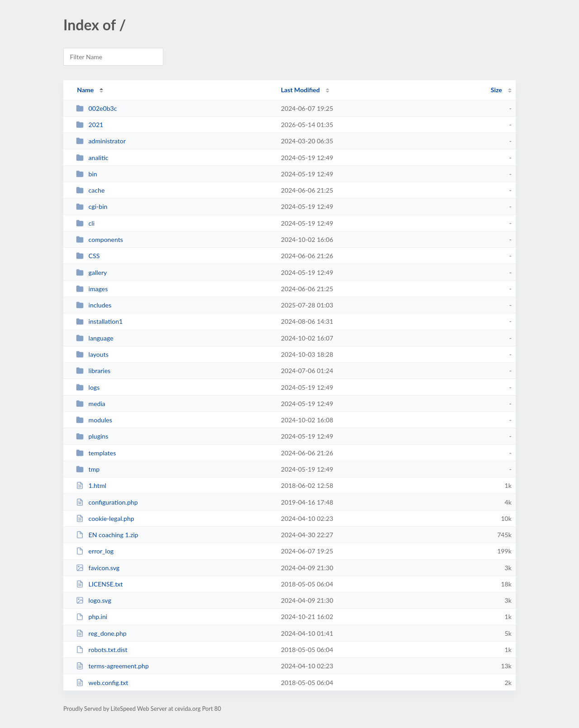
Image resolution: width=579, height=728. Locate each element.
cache (90, 190)
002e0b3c (96, 108)
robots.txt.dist (102, 650)
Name (85, 90)
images (92, 289)
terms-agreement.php (112, 666)
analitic (92, 158)
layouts (92, 354)
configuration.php (107, 502)
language (95, 338)
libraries (93, 371)
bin (87, 174)
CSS (88, 256)
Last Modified (300, 90)
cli (85, 223)
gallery (91, 272)
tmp (88, 469)
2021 (90, 125)
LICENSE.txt (99, 584)
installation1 (99, 321)
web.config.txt (102, 683)
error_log (95, 551)
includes (94, 305)
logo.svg (94, 600)
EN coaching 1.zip (107, 535)
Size (496, 90)
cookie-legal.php (105, 518)
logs (88, 387)
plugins (92, 436)
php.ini (92, 617)
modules (94, 420)
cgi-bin (92, 206)
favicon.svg (98, 568)
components (100, 239)
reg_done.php (101, 633)
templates (96, 453)
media (91, 404)
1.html (91, 485)
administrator (101, 141)
